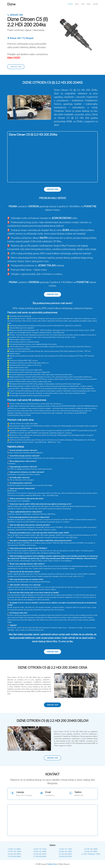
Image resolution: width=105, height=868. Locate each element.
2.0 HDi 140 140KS (65, 851)
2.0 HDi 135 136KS (40, 851)
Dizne (11, 4)
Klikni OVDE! (14, 58)
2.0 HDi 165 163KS (14, 854)
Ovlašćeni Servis (52, 864)
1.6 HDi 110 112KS (40, 849)
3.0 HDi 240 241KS (65, 856)
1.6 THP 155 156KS (14, 851)
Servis (77, 4)
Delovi (89, 4)
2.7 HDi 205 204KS (40, 856)
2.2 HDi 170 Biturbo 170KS (91, 854)
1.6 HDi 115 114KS (65, 849)
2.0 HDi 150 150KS (91, 851)
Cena (83, 4)
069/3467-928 (15, 15)
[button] (11, 107)
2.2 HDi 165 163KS (65, 854)
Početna (70, 4)
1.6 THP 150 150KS (91, 849)
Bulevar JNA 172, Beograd (20, 38)
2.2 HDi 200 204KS (14, 856)
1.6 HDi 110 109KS (14, 849)
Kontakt (95, 4)
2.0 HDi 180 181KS (40, 854)
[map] (23, 794)
